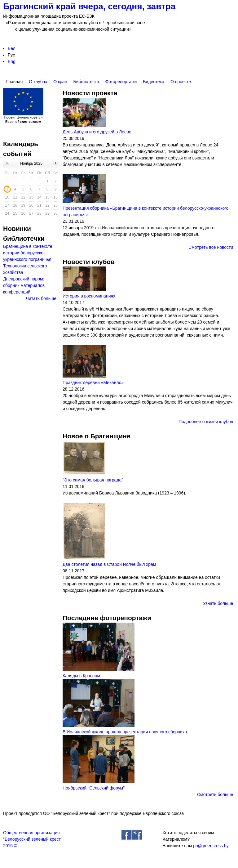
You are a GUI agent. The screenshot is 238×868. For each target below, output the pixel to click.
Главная (14, 82)
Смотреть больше (215, 794)
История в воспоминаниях (89, 296)
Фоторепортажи (121, 82)
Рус (11, 55)
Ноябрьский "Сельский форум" (94, 788)
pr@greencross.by (211, 846)
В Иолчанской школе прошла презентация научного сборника (125, 732)
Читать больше (41, 298)
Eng (12, 61)
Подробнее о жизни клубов (206, 422)
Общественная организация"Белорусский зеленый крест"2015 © (33, 839)
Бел (12, 48)
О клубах (38, 82)
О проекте (181, 82)
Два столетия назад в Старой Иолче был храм (109, 564)
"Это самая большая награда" (93, 480)
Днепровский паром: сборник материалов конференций (24, 285)
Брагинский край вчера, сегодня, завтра (89, 6)
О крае (60, 82)
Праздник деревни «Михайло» (93, 383)
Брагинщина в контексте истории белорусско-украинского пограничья (28, 253)
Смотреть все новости (211, 247)
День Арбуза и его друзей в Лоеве (97, 132)
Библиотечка (86, 82)
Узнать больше (218, 603)
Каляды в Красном (81, 676)
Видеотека (154, 82)
